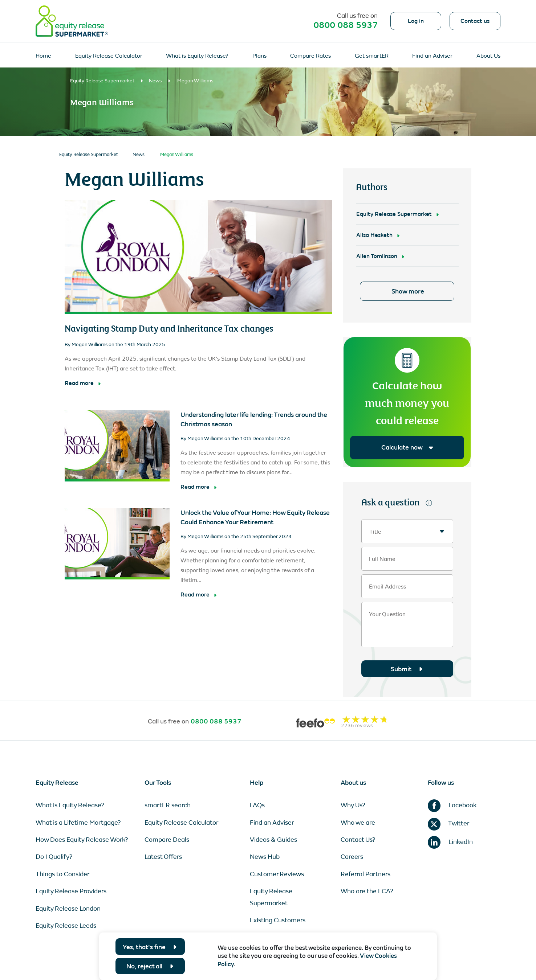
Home (43, 56)
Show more (408, 291)
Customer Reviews (277, 874)
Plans (259, 56)
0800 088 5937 (346, 25)
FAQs (257, 805)
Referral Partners (366, 874)
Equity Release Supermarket (102, 81)
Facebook (452, 805)
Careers (352, 857)
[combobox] (407, 531)
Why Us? (353, 805)
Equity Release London (68, 909)
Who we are (358, 823)
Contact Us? (358, 840)
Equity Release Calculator (109, 56)
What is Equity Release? (197, 56)
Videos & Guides (273, 840)
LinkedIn (450, 842)
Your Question (387, 614)
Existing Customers (278, 920)
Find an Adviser (432, 56)
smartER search (168, 805)
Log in (416, 21)
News (155, 81)
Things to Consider (62, 874)
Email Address (387, 587)
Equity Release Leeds (66, 926)
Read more (79, 383)
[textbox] (407, 532)
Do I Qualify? (54, 857)
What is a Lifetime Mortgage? (78, 823)
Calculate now (407, 447)
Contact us (475, 21)
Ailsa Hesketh (374, 235)
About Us (488, 56)
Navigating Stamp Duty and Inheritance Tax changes (169, 328)
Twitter (448, 823)
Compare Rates (310, 56)
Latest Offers (163, 857)
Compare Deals (167, 840)
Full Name (382, 559)
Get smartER (372, 56)
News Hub (265, 857)
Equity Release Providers (71, 891)
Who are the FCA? (367, 891)
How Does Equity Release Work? (82, 840)
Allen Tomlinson (377, 256)
